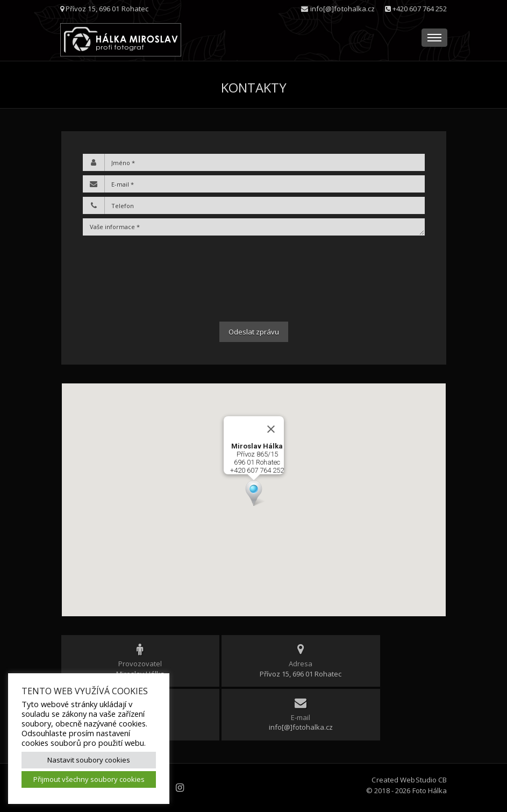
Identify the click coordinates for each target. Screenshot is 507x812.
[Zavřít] (271, 429)
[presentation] (254, 279)
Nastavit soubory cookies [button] (89, 760)
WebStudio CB (423, 780)
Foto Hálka (430, 790)
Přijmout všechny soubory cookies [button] (89, 779)
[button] (254, 493)
